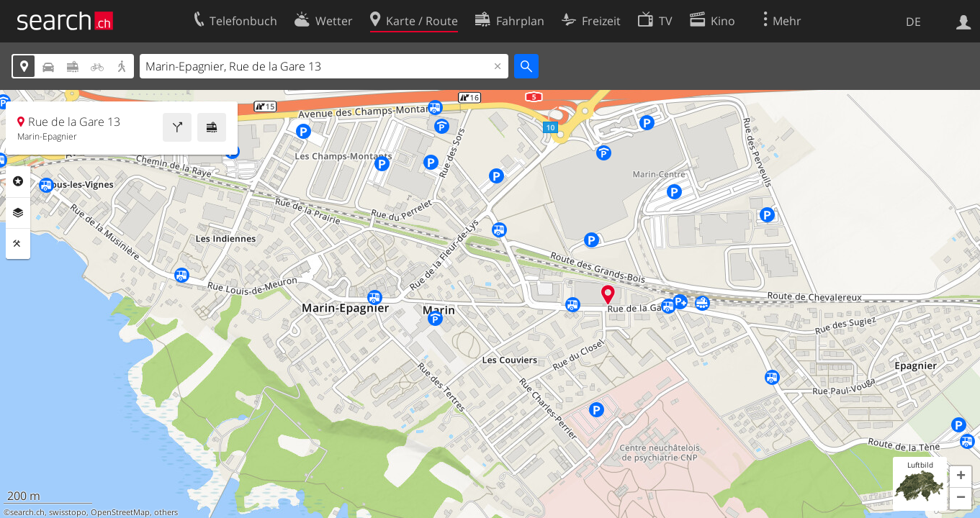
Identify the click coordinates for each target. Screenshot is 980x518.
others (166, 512)
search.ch (27, 512)
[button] (961, 477)
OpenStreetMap (120, 512)
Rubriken (18, 181)
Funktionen (18, 244)
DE (913, 22)
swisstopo (68, 512)
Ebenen (18, 213)
